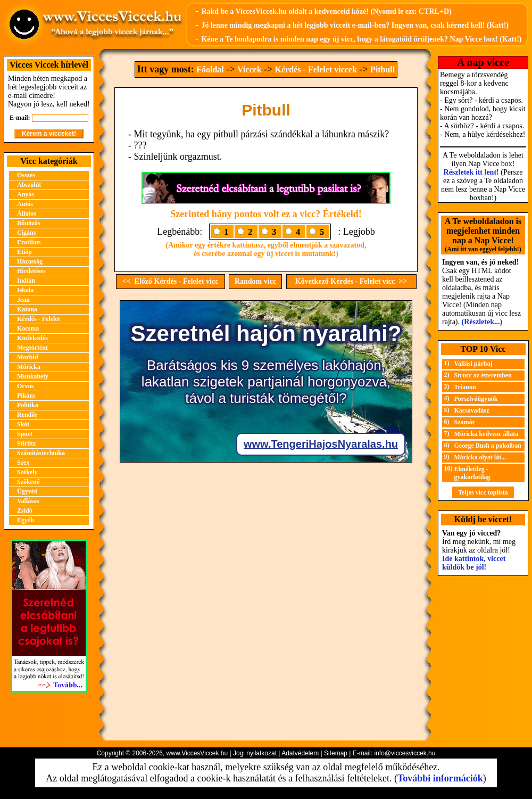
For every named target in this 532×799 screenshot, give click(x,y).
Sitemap (336, 753)
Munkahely (33, 376)
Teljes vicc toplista (483, 492)
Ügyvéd (27, 491)
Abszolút (29, 185)
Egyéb (26, 520)
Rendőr (27, 415)
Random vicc (255, 281)
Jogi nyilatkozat (255, 753)
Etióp (24, 252)
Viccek (250, 69)
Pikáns (26, 396)
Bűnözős (28, 223)
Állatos (27, 213)
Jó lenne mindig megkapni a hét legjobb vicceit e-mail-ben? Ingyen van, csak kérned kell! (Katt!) (355, 25)
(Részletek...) (482, 322)
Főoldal (210, 69)
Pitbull (383, 69)
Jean (23, 300)
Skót (23, 424)
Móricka (29, 367)
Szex (23, 463)
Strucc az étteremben (483, 375)
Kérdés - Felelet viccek (316, 69)
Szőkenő (28, 482)
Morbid (27, 357)
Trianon (465, 387)
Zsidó (25, 510)
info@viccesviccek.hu (405, 753)
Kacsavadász (472, 410)
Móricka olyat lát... (480, 457)
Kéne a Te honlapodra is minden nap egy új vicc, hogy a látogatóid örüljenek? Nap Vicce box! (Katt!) (361, 39)
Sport (25, 434)
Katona (27, 309)
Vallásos (28, 501)
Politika (28, 405)
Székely (27, 472)
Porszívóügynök (476, 399)
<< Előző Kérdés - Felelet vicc (171, 281)
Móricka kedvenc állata (487, 434)
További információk (440, 778)
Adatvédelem (300, 753)
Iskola (25, 290)
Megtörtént (32, 348)
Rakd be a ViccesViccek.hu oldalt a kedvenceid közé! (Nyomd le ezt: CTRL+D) (326, 11)
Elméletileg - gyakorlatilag (472, 473)
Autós (25, 204)
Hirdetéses (31, 271)
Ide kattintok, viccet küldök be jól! (474, 563)
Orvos (25, 386)
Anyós (26, 194)
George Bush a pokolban (488, 446)
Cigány (27, 233)
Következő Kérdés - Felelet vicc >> (351, 281)
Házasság (30, 261)
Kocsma (28, 328)
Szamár (465, 422)
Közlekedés (32, 338)
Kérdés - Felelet (39, 319)
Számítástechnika (41, 453)
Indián (26, 281)
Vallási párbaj (473, 364)
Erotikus (29, 242)
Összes (26, 175)
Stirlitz (26, 443)
